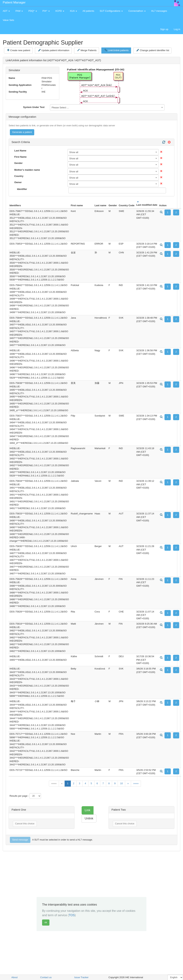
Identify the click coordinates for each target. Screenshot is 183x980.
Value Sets (8, 20)
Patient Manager (14, 2)
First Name (20, 157)
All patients (88, 11)
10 (121, 783)
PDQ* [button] (33, 11)
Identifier (22, 189)
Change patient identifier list (153, 50)
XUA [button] (73, 11)
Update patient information (54, 50)
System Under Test (34, 107)
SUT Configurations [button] (111, 11)
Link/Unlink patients (116, 50)
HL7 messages (159, 11)
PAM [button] (19, 11)
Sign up (164, 29)
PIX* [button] (46, 11)
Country (19, 176)
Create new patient (19, 50)
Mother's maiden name (27, 170)
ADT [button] (6, 11)
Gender (18, 163)
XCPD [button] (60, 11)
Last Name (20, 151)
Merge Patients (87, 50)
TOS (72, 915)
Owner (18, 182)
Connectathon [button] (137, 11)
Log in (177, 29)
